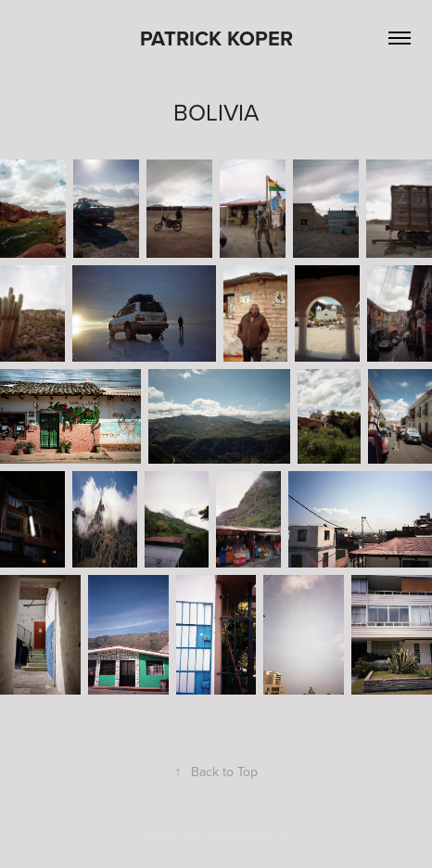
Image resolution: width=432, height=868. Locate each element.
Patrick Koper (216, 38)
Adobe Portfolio (248, 836)
